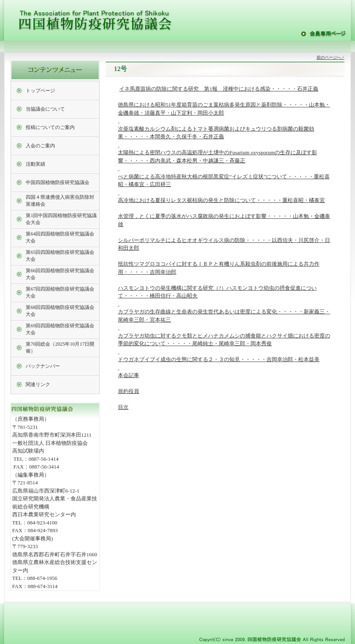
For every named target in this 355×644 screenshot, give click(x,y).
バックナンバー (43, 366)
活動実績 (35, 164)
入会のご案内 (40, 146)
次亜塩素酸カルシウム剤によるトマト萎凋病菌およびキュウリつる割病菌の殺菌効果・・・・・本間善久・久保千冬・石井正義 (216, 137)
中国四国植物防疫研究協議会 (58, 182)
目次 (123, 407)
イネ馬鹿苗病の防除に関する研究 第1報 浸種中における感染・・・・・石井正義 (219, 89)
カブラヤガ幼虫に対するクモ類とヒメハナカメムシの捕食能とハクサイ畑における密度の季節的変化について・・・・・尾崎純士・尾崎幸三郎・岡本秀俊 (224, 344)
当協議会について (45, 109)
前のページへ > (331, 57)
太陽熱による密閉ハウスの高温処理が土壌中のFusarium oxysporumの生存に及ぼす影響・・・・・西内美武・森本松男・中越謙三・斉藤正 (217, 160)
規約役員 (129, 391)
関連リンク (38, 384)
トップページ (40, 91)
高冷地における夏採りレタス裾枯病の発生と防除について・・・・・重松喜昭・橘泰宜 (221, 200)
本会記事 (129, 375)
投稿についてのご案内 (50, 127)
